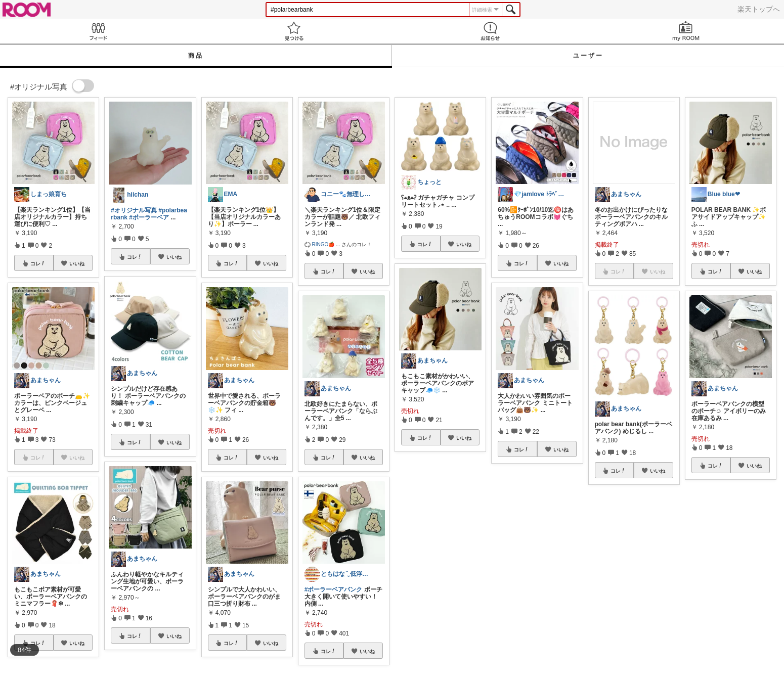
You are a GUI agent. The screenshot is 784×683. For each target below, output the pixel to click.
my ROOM (686, 31)
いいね (77, 263)
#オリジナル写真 (134, 210)
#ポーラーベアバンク (334, 589)
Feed (98, 31)
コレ (38, 263)
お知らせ (490, 31)
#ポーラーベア (149, 217)
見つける (294, 31)
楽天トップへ (759, 9)
